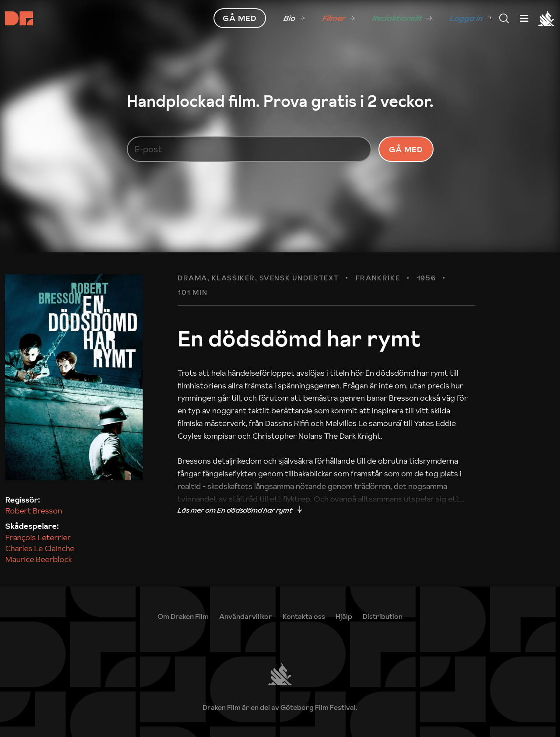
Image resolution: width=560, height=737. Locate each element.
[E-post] (249, 149)
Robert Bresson (34, 511)
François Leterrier (38, 537)
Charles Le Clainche (40, 548)
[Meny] (504, 18)
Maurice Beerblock (38, 559)
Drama (192, 278)
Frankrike (378, 278)
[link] (294, 18)
